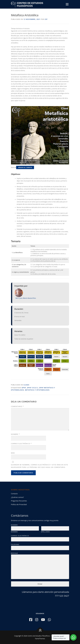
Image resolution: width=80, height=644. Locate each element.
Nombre (15, 434)
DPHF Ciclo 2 (33, 388)
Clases (26, 385)
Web (13, 453)
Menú (67, 4)
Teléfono (15, 545)
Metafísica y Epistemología (37, 390)
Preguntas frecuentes (19, 501)
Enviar (40, 584)
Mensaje (15, 553)
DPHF (24, 388)
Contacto (14, 494)
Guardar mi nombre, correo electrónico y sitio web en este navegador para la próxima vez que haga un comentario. (40, 466)
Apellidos (46, 532)
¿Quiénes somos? (17, 497)
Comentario (17, 406)
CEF (46, 19)
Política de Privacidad (19, 504)
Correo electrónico (21, 444)
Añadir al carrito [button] (25, 167)
